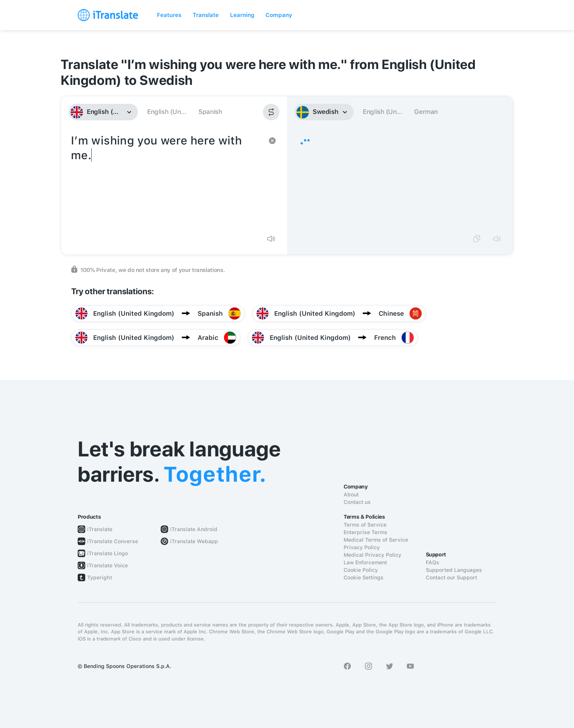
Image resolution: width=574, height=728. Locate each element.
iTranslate (100, 529)
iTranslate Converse (113, 541)
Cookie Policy (361, 570)
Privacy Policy (362, 547)
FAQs (433, 562)
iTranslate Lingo (107, 553)
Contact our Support (451, 577)
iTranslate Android (194, 529)
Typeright (100, 577)
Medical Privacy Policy (372, 555)
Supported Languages (454, 570)
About (351, 495)
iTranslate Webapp (194, 541)
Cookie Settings (364, 577)
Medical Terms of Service (376, 540)
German (426, 112)
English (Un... (167, 112)
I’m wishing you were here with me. (167, 180)
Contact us (357, 502)
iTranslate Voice (107, 565)
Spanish (210, 112)
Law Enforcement (365, 562)
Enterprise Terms (365, 532)
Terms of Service (365, 525)
